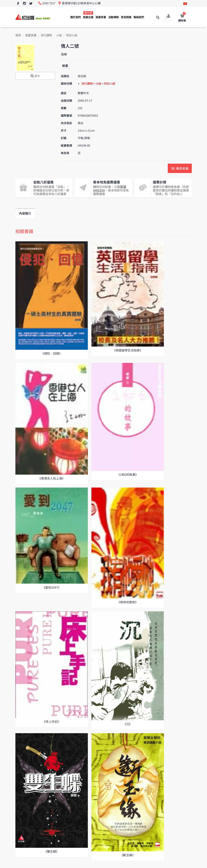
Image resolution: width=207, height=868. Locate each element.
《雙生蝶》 (51, 851)
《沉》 (128, 724)
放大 (35, 76)
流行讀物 (46, 35)
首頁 (18, 35)
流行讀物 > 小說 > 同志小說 (98, 84)
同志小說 (72, 35)
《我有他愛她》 (128, 602)
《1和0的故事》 (128, 474)
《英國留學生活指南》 (128, 350)
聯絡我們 (139, 17)
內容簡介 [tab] (25, 213)
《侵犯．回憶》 (51, 353)
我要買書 (101, 17)
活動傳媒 (114, 17)
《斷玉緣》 (128, 855)
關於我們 (76, 17)
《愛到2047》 (52, 587)
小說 (59, 35)
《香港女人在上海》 (51, 478)
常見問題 (126, 17)
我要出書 (88, 15)
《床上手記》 (51, 721)
